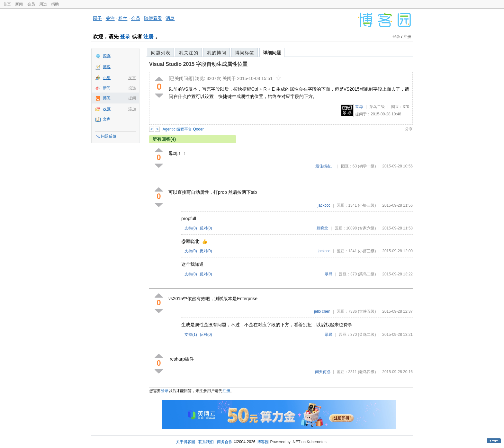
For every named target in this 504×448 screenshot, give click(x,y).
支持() (191, 228)
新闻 (19, 4)
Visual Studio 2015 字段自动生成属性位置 (198, 64)
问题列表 (161, 53)
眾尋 (359, 107)
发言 (132, 78)
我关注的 (189, 53)
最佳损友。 (325, 166)
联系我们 (206, 442)
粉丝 (123, 18)
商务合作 (225, 442)
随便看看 (153, 18)
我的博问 (217, 53)
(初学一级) (367, 166)
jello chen (322, 311)
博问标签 (245, 53)
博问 (107, 98)
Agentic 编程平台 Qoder (183, 129)
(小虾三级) (367, 205)
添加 (132, 109)
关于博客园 (185, 442)
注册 (148, 36)
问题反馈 (109, 136)
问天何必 (323, 372)
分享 (409, 129)
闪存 (107, 56)
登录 (125, 36)
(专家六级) (367, 228)
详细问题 (272, 53)
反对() (206, 228)
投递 (132, 88)
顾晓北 (322, 228)
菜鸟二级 (377, 107)
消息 (170, 18)
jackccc (324, 205)
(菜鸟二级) (367, 274)
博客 (107, 67)
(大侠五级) (367, 311)
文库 (107, 119)
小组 (107, 78)
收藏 (107, 109)
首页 (7, 4)
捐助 (55, 4)
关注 (110, 18)
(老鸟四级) (367, 372)
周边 (43, 4)
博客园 (263, 442)
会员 (31, 4)
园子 (97, 18)
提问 (132, 98)
